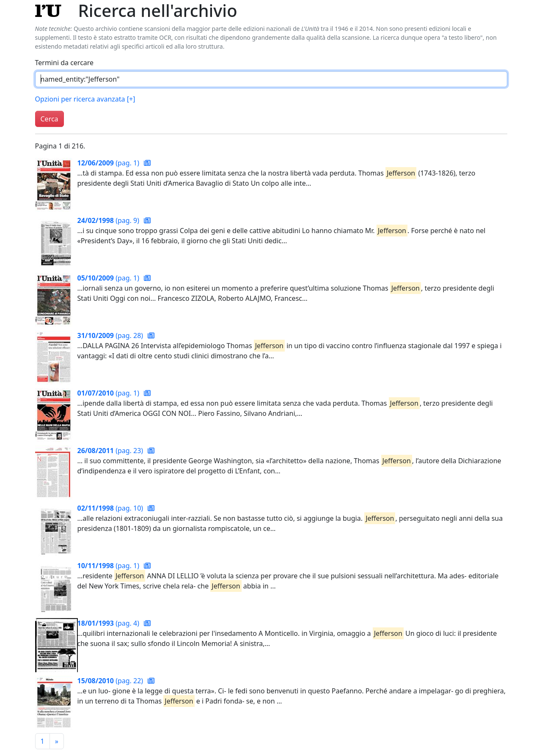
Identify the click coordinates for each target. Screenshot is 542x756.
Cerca (50, 119)
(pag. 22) (111, 681)
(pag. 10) (111, 508)
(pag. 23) (111, 451)
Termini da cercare (65, 63)
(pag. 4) (109, 623)
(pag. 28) (111, 335)
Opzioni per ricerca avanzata (85, 99)
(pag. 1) (109, 163)
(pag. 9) (109, 220)
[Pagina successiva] (57, 741)
